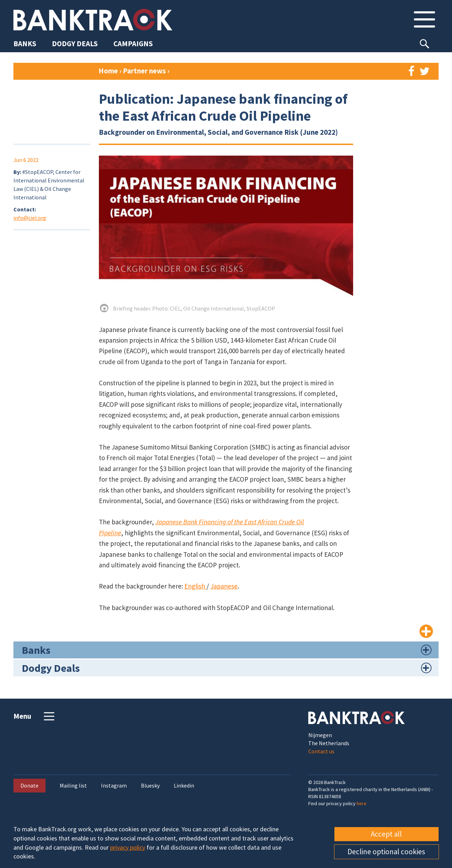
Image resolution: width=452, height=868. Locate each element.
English (195, 586)
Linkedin (184, 786)
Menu (35, 716)
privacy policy (128, 847)
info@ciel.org (30, 218)
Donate (29, 785)
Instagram (114, 786)
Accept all (386, 834)
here (362, 803)
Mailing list (73, 786)
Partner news (145, 71)
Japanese (224, 586)
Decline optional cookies (386, 852)
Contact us (321, 751)
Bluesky (150, 786)
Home (108, 71)
